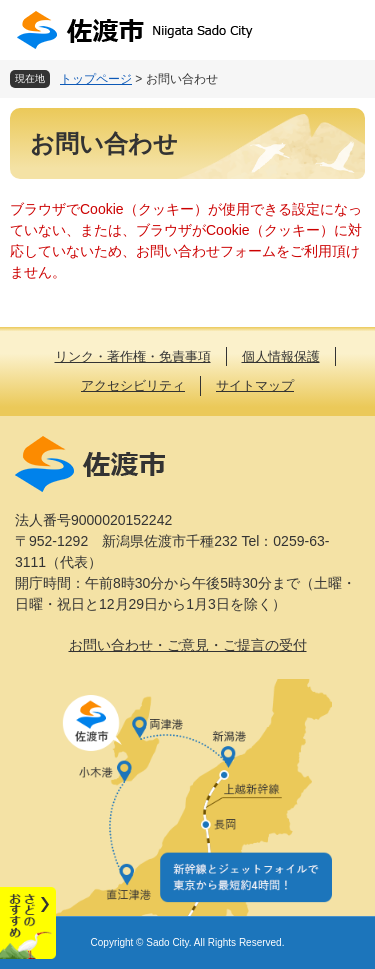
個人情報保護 (281, 356)
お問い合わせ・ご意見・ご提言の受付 (188, 645)
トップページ (96, 79)
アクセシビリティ (133, 385)
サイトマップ (255, 385)
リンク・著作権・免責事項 (133, 356)
